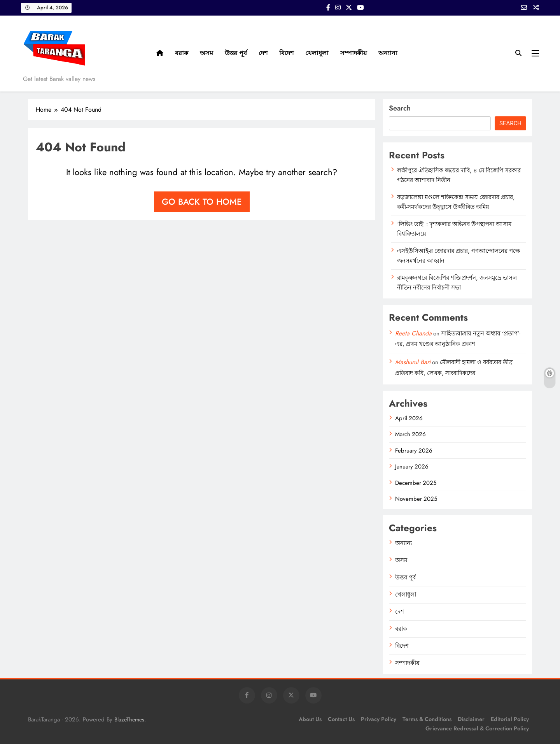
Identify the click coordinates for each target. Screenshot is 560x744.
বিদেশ (286, 53)
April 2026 (409, 418)
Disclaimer (471, 719)
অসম (206, 53)
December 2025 (416, 483)
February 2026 (414, 451)
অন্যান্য (388, 53)
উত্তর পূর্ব (236, 53)
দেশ (263, 53)
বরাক (182, 53)
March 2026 (410, 434)
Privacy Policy (379, 719)
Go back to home (202, 202)
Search (400, 108)
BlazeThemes (129, 719)
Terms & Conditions (427, 719)
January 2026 (412, 467)
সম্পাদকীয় (353, 53)
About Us (310, 719)
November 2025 (416, 499)
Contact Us (341, 719)
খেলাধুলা (317, 53)
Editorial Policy (510, 719)
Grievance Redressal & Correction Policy (477, 728)
